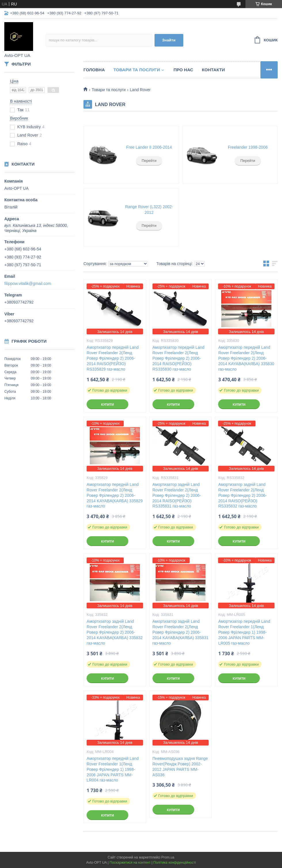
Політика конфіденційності (175, 863)
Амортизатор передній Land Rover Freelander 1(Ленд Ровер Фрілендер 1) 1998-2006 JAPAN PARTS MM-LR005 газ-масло (244, 632)
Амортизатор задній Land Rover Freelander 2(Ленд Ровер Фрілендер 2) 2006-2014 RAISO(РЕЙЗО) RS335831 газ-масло (177, 495)
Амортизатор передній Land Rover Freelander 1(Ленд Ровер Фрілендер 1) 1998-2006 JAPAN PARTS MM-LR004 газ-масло (113, 769)
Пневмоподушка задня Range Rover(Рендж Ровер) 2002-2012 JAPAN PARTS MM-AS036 (180, 767)
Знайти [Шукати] (169, 40)
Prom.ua (168, 857)
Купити (107, 405)
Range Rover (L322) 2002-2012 (149, 210)
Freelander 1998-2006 (248, 147)
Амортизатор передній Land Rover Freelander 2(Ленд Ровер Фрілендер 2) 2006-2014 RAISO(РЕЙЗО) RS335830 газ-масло (179, 358)
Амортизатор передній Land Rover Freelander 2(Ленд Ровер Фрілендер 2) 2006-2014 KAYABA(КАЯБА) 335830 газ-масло (246, 358)
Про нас (183, 70)
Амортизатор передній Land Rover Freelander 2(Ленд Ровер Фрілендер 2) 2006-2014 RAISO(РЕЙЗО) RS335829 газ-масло (113, 358)
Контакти (213, 70)
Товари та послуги (137, 70)
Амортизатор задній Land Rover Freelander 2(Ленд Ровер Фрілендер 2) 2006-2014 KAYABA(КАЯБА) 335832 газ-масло (115, 632)
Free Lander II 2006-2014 (149, 147)
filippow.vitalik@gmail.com (28, 283)
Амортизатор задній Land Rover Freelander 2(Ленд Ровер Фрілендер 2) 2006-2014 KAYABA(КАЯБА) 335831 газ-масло (181, 632)
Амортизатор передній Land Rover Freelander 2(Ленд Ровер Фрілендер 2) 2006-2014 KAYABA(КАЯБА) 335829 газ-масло (115, 495)
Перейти (149, 161)
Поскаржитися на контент (130, 863)
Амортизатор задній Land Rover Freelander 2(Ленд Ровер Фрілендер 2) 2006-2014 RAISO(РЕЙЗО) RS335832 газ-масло (242, 495)
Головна (94, 70)
